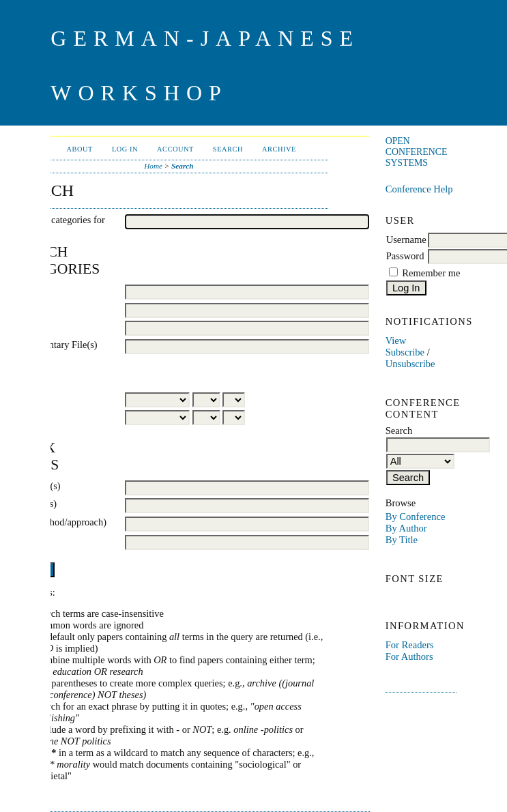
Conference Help (419, 189)
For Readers (410, 645)
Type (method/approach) (58, 522)
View (396, 340)
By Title (402, 540)
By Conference (416, 517)
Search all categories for (57, 220)
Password (405, 256)
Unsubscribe (410, 364)
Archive (279, 149)
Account (175, 149)
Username (406, 240)
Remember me (431, 273)
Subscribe (405, 352)
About (80, 149)
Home (153, 166)
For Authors (409, 656)
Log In (125, 149)
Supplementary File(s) (53, 345)
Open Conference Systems (417, 152)
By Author (406, 528)
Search (228, 149)
